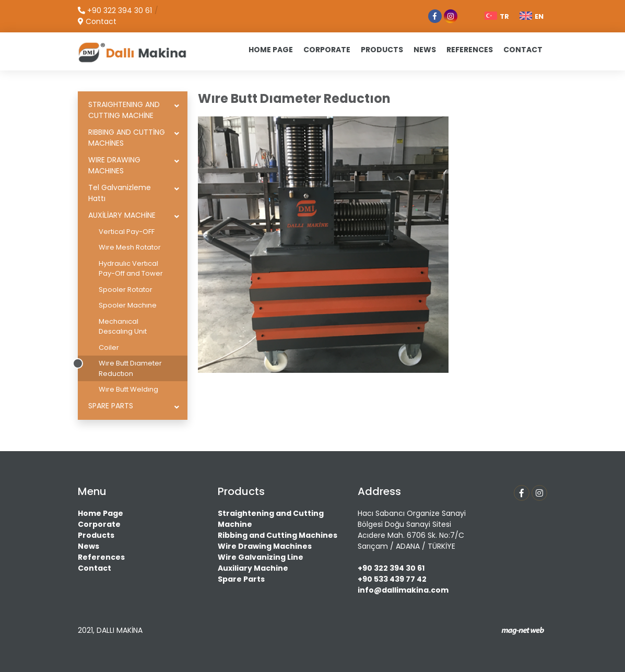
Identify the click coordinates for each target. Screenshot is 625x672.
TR (497, 16)
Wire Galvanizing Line (261, 557)
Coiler (109, 347)
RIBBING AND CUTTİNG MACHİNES (127, 138)
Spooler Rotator (126, 290)
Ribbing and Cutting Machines (278, 535)
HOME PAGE (271, 50)
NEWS (425, 50)
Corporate (99, 524)
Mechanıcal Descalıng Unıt (123, 327)
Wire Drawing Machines (265, 546)
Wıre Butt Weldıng (128, 389)
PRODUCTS (382, 50)
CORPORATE (327, 50)
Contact (95, 568)
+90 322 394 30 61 (391, 568)
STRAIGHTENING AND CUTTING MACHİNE (124, 110)
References (101, 557)
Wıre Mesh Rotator (130, 247)
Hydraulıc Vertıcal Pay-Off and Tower (131, 269)
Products (96, 535)
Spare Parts (241, 579)
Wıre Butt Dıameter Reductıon (130, 368)
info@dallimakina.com (403, 590)
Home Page (101, 513)
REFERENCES (470, 50)
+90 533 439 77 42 (392, 579)
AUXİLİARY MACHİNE (122, 215)
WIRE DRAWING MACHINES (114, 165)
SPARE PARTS (111, 406)
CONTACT (523, 50)
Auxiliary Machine (253, 568)
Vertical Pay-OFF (127, 232)
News (89, 546)
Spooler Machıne (128, 305)
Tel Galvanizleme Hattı (120, 193)
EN (532, 16)
